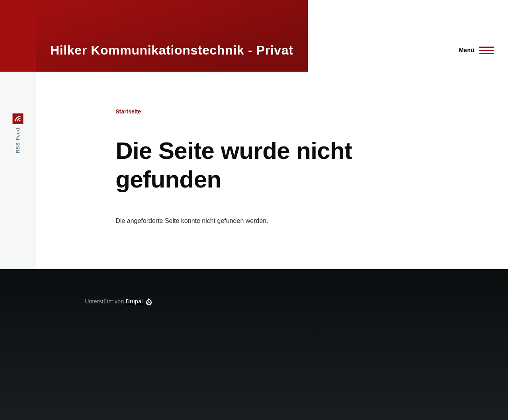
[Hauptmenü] (474, 50)
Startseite (128, 111)
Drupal (134, 301)
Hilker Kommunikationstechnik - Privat (172, 50)
